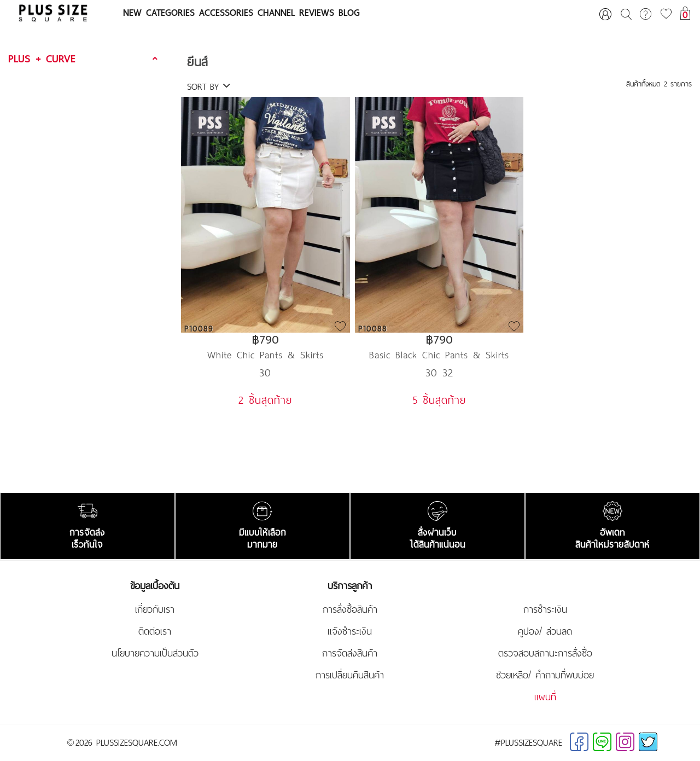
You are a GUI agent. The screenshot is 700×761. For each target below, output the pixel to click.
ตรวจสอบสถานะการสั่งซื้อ (545, 653)
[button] (84, 59)
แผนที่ (545, 697)
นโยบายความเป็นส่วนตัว (155, 653)
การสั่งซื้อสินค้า (350, 609)
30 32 (439, 373)
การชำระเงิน (545, 609)
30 (265, 373)
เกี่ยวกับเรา (155, 609)
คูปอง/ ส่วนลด (545, 631)
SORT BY (209, 86)
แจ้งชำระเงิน (350, 631)
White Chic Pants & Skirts (266, 355)
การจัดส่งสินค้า (350, 653)
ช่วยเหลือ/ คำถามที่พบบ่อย (545, 675)
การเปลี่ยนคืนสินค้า (350, 675)
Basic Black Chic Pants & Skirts (439, 355)
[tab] (84, 59)
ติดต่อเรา (155, 631)
